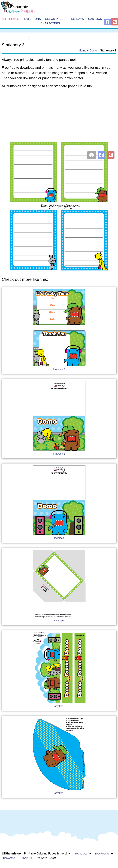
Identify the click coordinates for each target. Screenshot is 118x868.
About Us (27, 858)
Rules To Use (80, 854)
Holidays (77, 19)
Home (82, 50)
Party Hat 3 (59, 706)
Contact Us (9, 858)
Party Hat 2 (59, 793)
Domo (93, 50)
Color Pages (55, 19)
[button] (102, 155)
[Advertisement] (59, 119)
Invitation (59, 538)
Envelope (59, 621)
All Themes (10, 19)
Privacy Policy (101, 854)
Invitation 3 (59, 369)
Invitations (32, 19)
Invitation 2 (59, 454)
